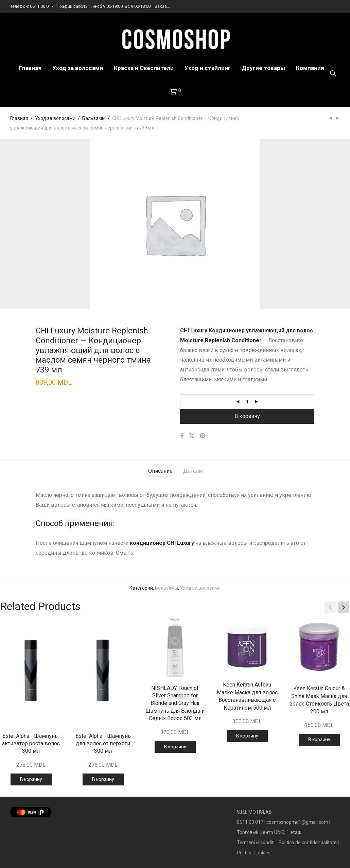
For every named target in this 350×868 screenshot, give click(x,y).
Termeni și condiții (256, 843)
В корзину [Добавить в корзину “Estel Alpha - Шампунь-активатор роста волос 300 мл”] (31, 779)
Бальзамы (94, 118)
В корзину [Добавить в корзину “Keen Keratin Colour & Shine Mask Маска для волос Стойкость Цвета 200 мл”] (319, 740)
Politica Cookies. (254, 853)
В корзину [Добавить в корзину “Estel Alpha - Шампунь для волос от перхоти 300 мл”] (103, 779)
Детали (192, 471)
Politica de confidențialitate (308, 843)
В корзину (247, 416)
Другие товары (263, 68)
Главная (30, 68)
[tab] (160, 471)
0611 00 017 (42, 6)
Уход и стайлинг (208, 68)
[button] (344, 607)
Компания (310, 68)
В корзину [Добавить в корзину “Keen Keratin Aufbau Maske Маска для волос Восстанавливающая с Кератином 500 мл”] (247, 736)
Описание (160, 471)
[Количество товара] (247, 402)
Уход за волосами (78, 68)
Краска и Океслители (144, 68)
